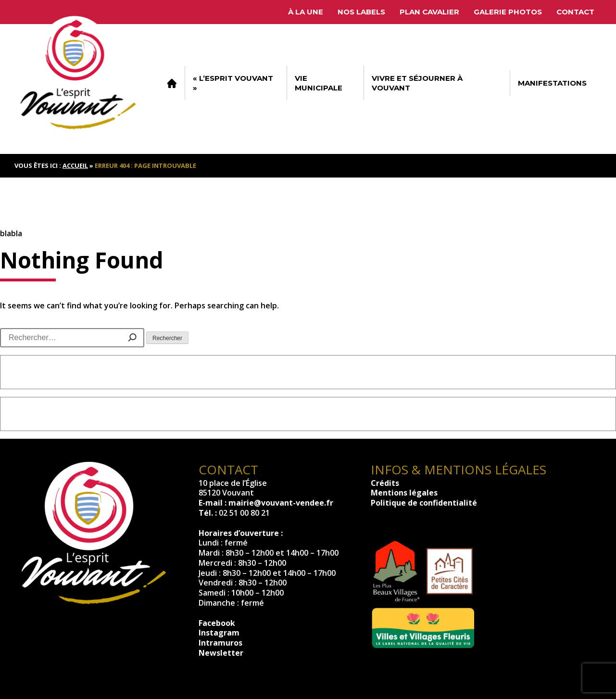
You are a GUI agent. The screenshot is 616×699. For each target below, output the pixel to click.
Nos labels (361, 12)
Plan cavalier (429, 12)
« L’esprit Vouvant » (233, 83)
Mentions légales (404, 493)
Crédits (385, 483)
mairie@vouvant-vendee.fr (281, 503)
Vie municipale (319, 83)
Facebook (217, 623)
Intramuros (220, 643)
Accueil (172, 83)
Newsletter (221, 653)
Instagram (219, 633)
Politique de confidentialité (424, 503)
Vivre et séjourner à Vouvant (417, 83)
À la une (306, 12)
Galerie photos (508, 12)
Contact (575, 12)
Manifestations (552, 83)
